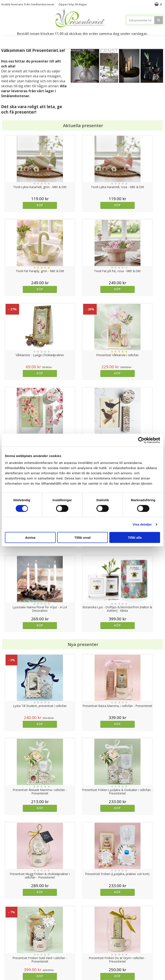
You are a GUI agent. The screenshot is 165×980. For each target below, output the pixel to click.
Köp (21, 205)
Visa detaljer (142, 524)
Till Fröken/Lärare (41, 41)
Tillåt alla (135, 537)
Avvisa (30, 537)
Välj (103, 655)
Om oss (7, 948)
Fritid (144, 41)
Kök (131, 41)
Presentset (78, 41)
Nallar (5, 961)
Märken (78, 50)
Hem (118, 41)
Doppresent (10, 967)
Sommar (60, 41)
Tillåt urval (83, 537)
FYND (91, 50)
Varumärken (10, 935)
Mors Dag (19, 41)
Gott (158, 41)
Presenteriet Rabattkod (18, 954)
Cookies (7, 928)
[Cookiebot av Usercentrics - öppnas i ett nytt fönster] (141, 440)
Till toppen (83, 913)
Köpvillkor (8, 941)
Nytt (5, 41)
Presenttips (100, 41)
